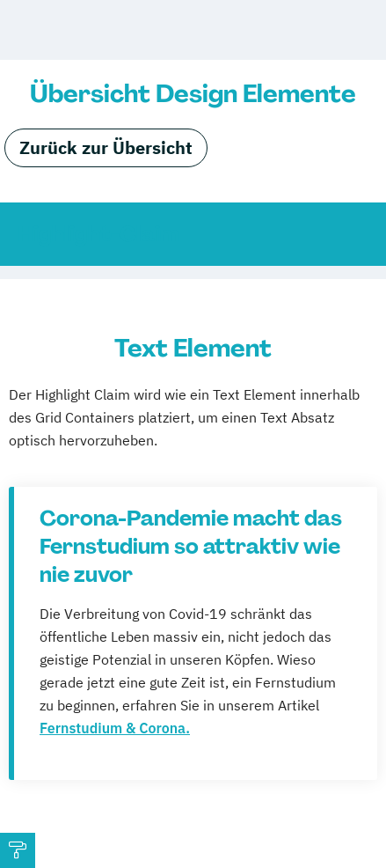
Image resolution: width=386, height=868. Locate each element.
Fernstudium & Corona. (115, 728)
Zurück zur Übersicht (106, 147)
